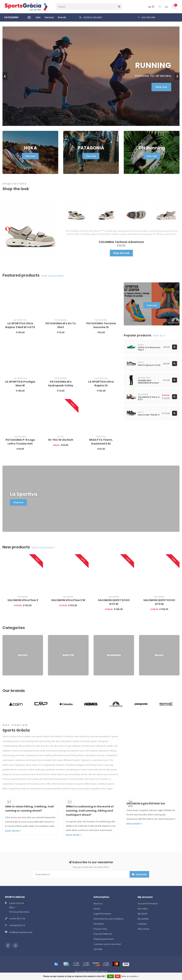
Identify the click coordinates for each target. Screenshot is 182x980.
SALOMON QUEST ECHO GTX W (114, 602)
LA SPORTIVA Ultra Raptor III (101, 384)
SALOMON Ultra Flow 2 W (68, 600)
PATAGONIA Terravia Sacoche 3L (101, 325)
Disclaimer (99, 924)
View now (30, 156)
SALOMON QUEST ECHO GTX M (159, 602)
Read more (13, 831)
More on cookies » (130, 976)
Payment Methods (103, 934)
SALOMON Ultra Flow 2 (23, 600)
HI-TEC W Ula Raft (61, 440)
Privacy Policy (100, 929)
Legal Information (102, 914)
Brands (62, 17)
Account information (148, 903)
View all (159, 336)
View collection (53, 276)
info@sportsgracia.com (21, 932)
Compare (142, 924)
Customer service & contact (107, 944)
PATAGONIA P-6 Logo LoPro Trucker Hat (20, 442)
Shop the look (121, 253)
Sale (38, 17)
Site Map (98, 949)
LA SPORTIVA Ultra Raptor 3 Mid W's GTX (20, 325)
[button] (5, 76)
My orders (143, 909)
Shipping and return (104, 939)
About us (98, 903)
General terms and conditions (109, 919)
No (118, 976)
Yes (110, 976)
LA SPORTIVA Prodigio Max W (20, 384)
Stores (97, 909)
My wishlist (143, 919)
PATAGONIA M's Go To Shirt (61, 325)
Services (49, 17)
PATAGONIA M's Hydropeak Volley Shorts (61, 385)
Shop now (161, 87)
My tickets (143, 914)
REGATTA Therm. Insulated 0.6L (101, 442)
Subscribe (139, 874)
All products (144, 929)
